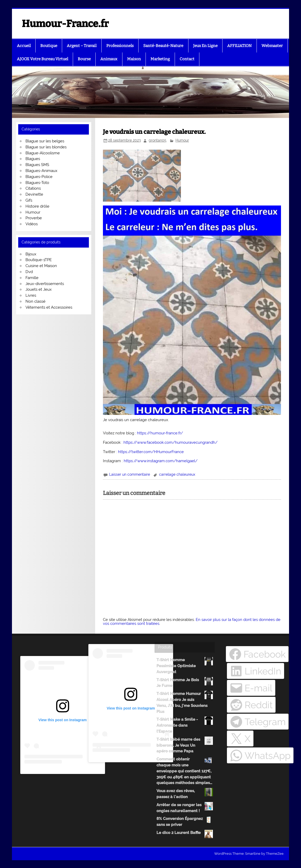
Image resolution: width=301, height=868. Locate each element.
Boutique (49, 46)
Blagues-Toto (37, 183)
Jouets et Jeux (39, 289)
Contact (187, 59)
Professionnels (120, 46)
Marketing (160, 59)
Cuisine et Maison (41, 266)
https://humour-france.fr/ (160, 433)
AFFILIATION (239, 46)
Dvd (29, 272)
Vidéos (32, 224)
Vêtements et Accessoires (49, 307)
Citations (33, 188)
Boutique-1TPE (39, 260)
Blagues (33, 159)
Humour (182, 140)
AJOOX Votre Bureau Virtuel (42, 59)
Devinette (34, 194)
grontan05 (158, 140)
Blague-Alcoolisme (43, 153)
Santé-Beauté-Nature (163, 46)
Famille (32, 278)
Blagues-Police (39, 177)
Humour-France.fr (65, 24)
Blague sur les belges (45, 141)
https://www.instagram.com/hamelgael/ (161, 461)
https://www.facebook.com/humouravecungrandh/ (171, 442)
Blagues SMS (37, 165)
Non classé (35, 301)
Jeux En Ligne (205, 46)
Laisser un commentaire (130, 474)
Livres (31, 295)
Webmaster (272, 46)
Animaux (109, 59)
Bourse (84, 59)
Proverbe (34, 218)
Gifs (29, 200)
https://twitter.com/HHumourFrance (151, 452)
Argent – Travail (82, 46)
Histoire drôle (37, 206)
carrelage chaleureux (177, 474)
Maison (134, 59)
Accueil (24, 46)
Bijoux (31, 254)
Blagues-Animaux (41, 171)
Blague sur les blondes (46, 147)
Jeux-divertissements (45, 284)
